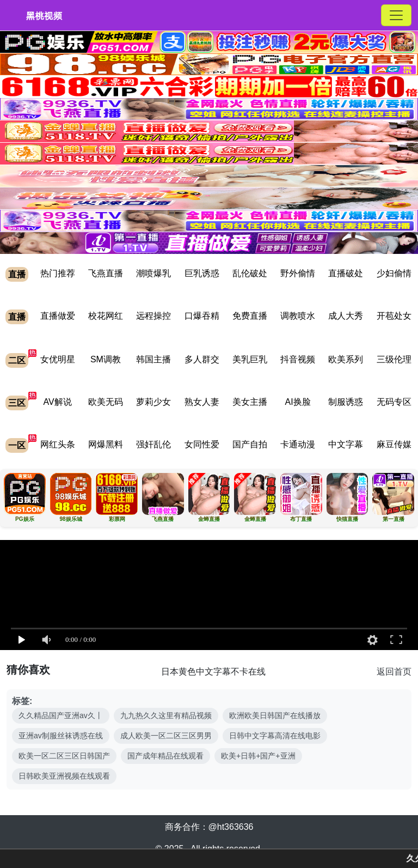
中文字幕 (346, 444)
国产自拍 (250, 444)
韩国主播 (153, 359)
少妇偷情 (394, 273)
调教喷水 (298, 316)
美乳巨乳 (250, 359)
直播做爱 (58, 316)
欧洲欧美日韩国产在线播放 (275, 715)
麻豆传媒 (394, 444)
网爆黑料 (106, 444)
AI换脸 (298, 402)
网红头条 (58, 444)
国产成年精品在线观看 (165, 756)
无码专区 (394, 402)
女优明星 (58, 359)
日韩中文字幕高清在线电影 (275, 736)
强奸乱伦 (153, 444)
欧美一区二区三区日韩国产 (64, 756)
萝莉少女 (153, 402)
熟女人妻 (202, 402)
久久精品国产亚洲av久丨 (61, 715)
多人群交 (202, 359)
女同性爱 (202, 444)
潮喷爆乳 (153, 273)
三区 (17, 403)
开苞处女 (394, 316)
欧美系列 (346, 359)
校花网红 (106, 316)
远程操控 (153, 316)
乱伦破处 (250, 273)
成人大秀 (346, 316)
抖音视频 (298, 359)
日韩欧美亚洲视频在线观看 (64, 776)
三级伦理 (394, 359)
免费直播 (250, 316)
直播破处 (346, 273)
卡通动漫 (298, 444)
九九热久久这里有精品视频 (166, 715)
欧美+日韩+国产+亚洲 (258, 756)
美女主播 (250, 402)
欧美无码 (106, 402)
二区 (17, 360)
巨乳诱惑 (202, 273)
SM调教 (106, 359)
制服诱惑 (346, 402)
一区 (17, 445)
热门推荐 (58, 273)
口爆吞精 (202, 316)
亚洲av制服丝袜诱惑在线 (61, 736)
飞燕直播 (106, 273)
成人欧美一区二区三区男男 (166, 736)
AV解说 (58, 402)
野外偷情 (298, 273)
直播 (17, 274)
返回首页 (394, 672)
